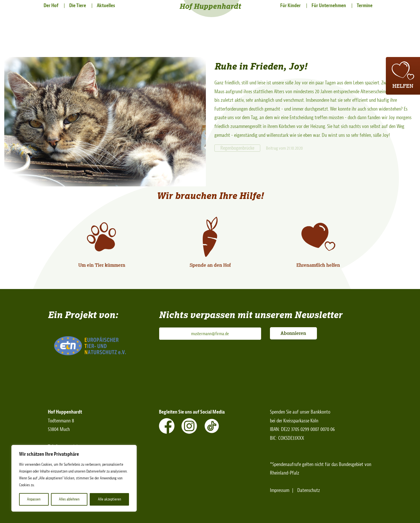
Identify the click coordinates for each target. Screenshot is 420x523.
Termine (365, 6)
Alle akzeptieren (109, 499)
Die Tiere (78, 6)
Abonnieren (293, 333)
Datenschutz (309, 490)
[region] (74, 478)
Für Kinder (290, 6)
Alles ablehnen (69, 499)
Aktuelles (106, 6)
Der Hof (51, 6)
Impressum (280, 490)
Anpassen (34, 499)
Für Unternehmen (329, 6)
